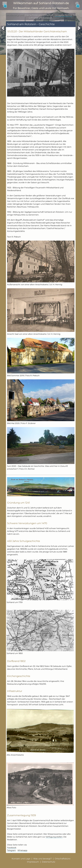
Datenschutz (49, 862)
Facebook (12, 848)
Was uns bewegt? (43, 859)
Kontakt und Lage (21, 859)
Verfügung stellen (54, 837)
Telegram (11, 850)
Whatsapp (22, 850)
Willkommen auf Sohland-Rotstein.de (41, 3)
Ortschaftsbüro (63, 859)
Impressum (33, 862)
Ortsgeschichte (64, 15)
